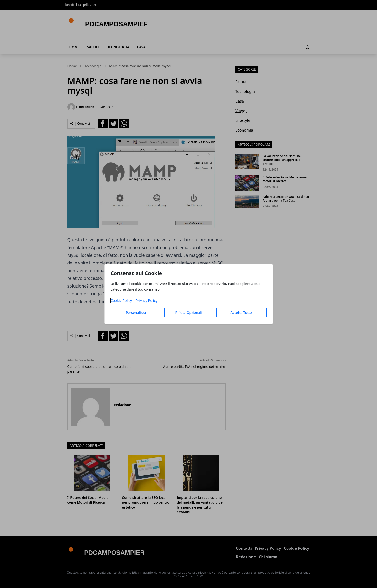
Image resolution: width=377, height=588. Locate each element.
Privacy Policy (147, 301)
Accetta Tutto (241, 313)
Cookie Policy (121, 301)
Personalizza (136, 313)
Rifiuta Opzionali (188, 313)
